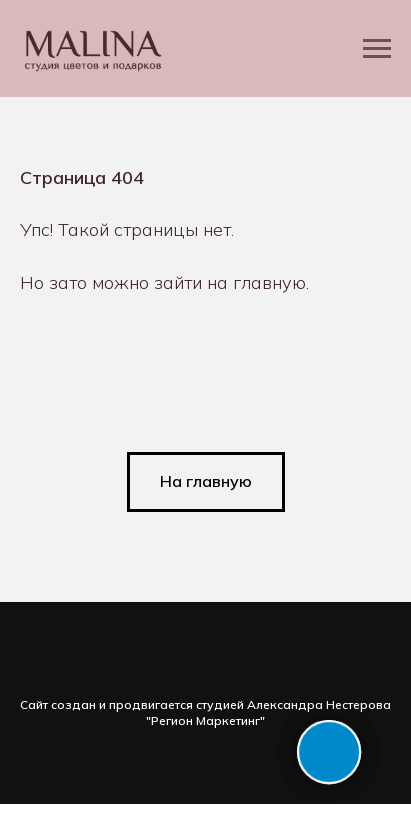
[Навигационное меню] (377, 49)
